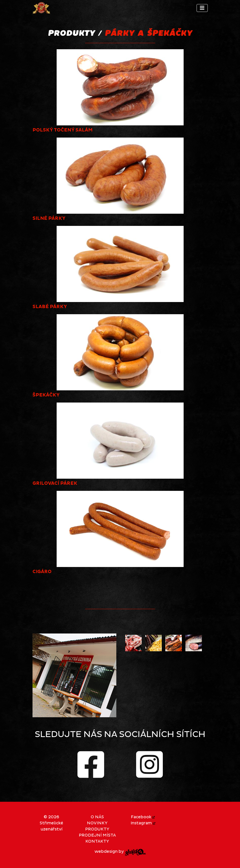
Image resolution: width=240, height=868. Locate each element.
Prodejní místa (97, 835)
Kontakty (97, 841)
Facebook (143, 817)
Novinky (97, 823)
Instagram (143, 823)
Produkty (97, 829)
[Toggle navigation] (202, 8)
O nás (97, 817)
